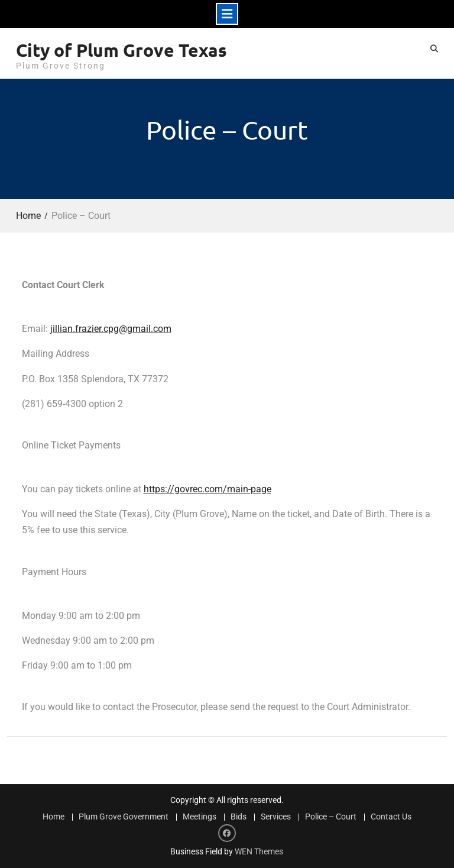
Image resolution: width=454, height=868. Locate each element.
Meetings (200, 817)
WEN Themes (259, 851)
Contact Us (391, 817)
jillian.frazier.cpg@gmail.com (111, 329)
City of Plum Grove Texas (121, 50)
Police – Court (331, 817)
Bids (239, 817)
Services (276, 817)
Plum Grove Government (124, 817)
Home (53, 817)
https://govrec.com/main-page (207, 489)
